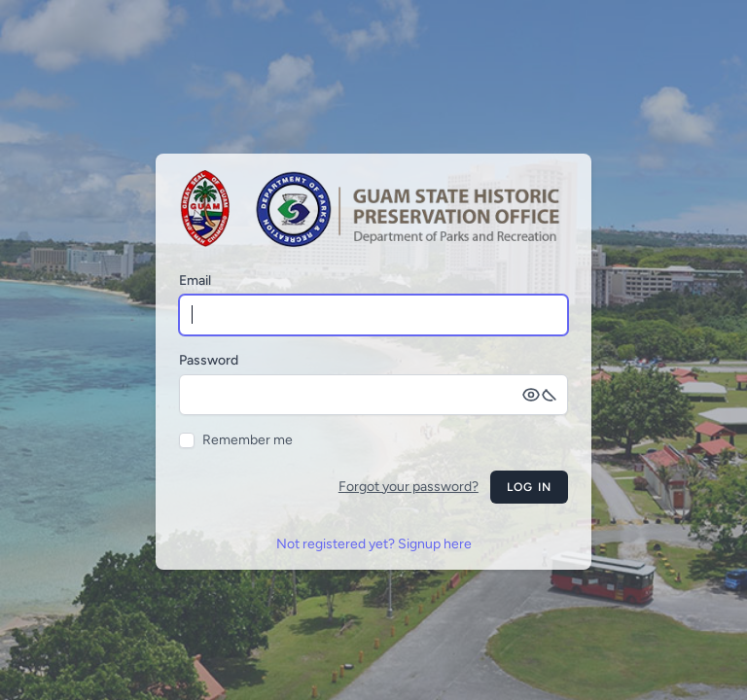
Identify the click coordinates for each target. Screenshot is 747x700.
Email (195, 280)
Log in (529, 487)
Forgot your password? (409, 487)
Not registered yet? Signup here (374, 544)
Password (209, 360)
